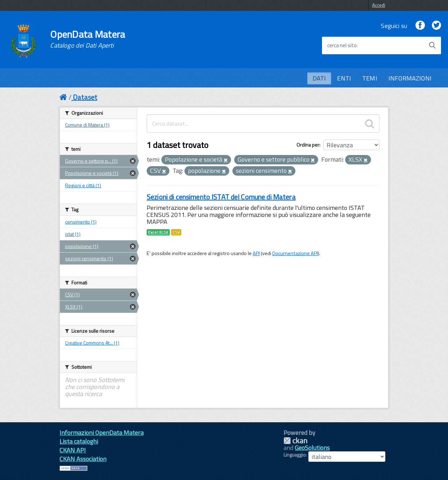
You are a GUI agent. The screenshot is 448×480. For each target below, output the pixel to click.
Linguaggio (295, 455)
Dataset (85, 97)
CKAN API (73, 450)
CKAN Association (83, 459)
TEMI (370, 78)
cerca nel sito (342, 45)
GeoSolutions (312, 448)
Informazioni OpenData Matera (101, 433)
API (256, 253)
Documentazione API (295, 253)
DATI (319, 78)
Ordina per (308, 145)
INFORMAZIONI (410, 78)
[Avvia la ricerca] (432, 45)
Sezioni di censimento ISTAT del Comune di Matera (221, 197)
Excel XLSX (158, 232)
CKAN (295, 441)
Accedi (379, 5)
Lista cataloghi (79, 441)
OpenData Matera (87, 39)
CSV (176, 232)
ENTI (344, 78)
